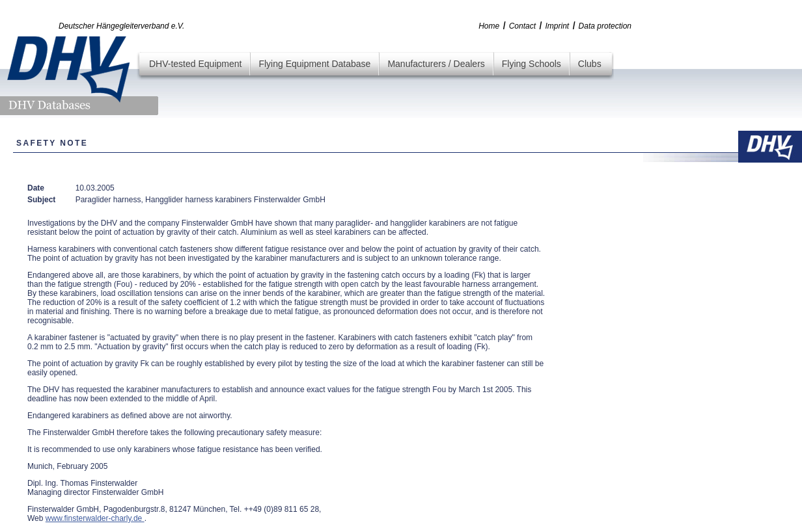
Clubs (590, 64)
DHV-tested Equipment (195, 64)
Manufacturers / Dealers (436, 64)
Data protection (605, 26)
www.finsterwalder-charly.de (95, 518)
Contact (522, 26)
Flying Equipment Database (314, 64)
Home (489, 26)
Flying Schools (532, 64)
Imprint (557, 26)
